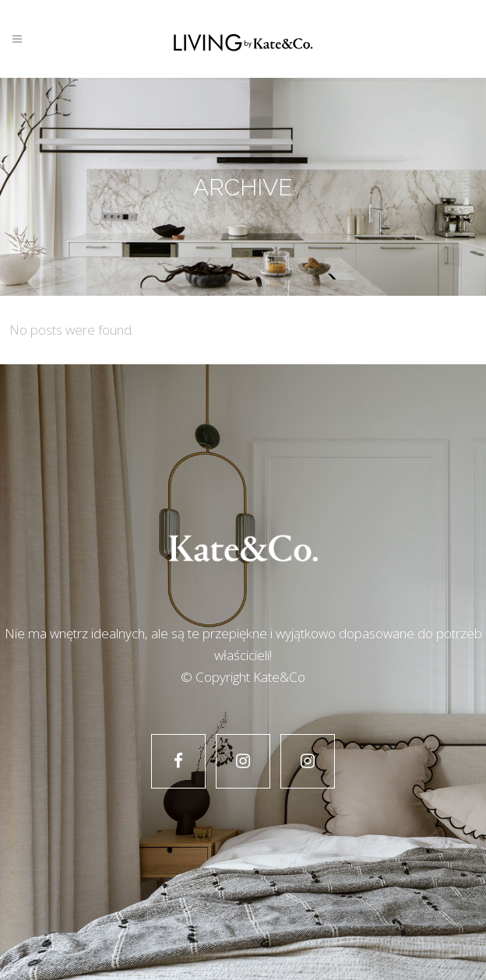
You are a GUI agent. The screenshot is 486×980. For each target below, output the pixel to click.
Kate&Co (279, 677)
